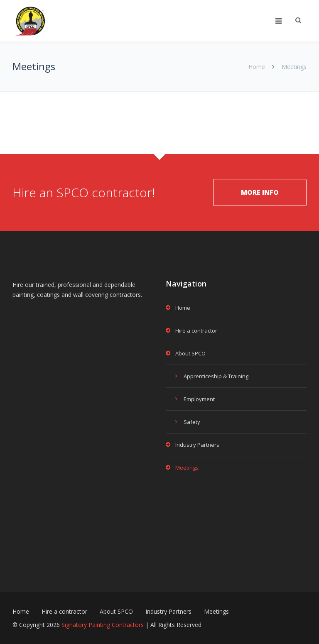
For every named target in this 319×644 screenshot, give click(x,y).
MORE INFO (260, 192)
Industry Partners (197, 445)
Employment (199, 399)
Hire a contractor (196, 331)
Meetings (187, 468)
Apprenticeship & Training (216, 376)
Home (257, 67)
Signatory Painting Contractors (103, 625)
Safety (192, 422)
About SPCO (190, 353)
